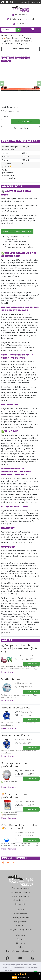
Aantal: (4, 117)
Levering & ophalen (21, 919)
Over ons (20, 937)
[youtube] (7, 2)
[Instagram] (33, 959)
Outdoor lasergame (21, 890)
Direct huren (25, 122)
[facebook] (3, 2)
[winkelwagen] (33, 30)
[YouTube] (20, 959)
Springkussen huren (21, 894)
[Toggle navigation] (38, 30)
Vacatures (20, 927)
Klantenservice (21, 915)
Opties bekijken (21, 128)
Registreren (35, 2)
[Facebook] (8, 959)
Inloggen (24, 2)
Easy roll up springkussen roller (21, 952)
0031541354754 (20, 15)
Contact (20, 911)
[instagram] (11, 2)
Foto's (20, 948)
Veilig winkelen (21, 923)
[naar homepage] (21, 9)
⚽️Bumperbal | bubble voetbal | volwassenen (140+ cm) (19, 649)
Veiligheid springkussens (21, 931)
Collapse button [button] (39, 974)
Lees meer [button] (8, 970)
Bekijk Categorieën (20, 49)
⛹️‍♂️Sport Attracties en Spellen (17, 38)
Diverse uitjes (21, 905)
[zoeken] (18, 30)
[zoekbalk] (8, 30)
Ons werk (20, 944)
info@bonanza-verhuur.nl (20, 19)
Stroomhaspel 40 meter (17, 737)
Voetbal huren (11, 680)
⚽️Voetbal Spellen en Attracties (18, 41)
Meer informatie (9, 673)
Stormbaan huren (21, 897)
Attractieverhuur (17, 36)
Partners (20, 940)
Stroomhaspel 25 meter (17, 709)
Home (4, 36)
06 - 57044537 (20, 24)
